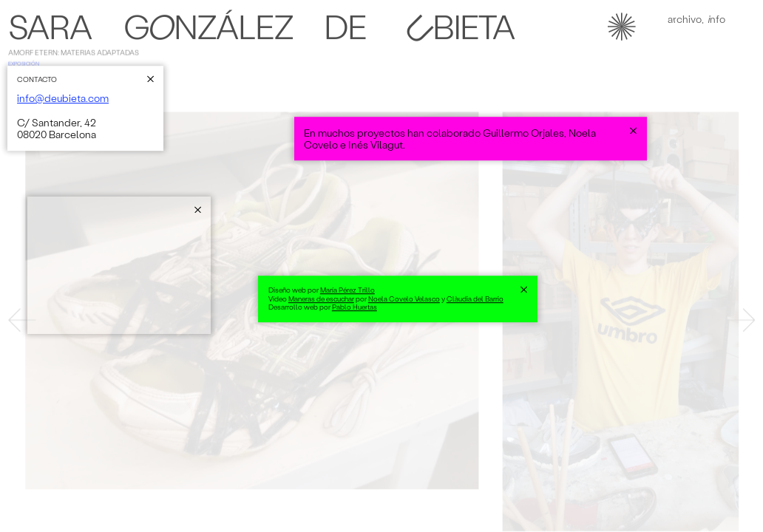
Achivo (685, 22)
